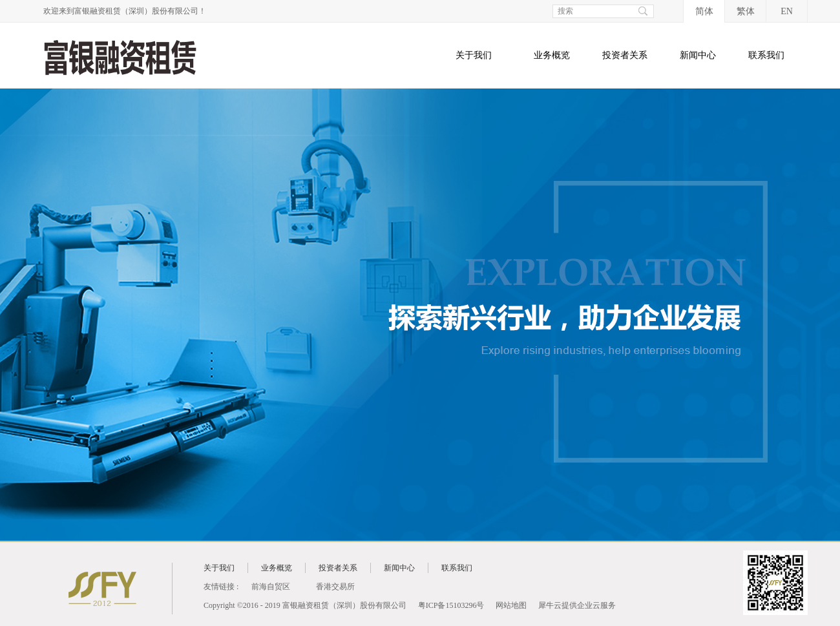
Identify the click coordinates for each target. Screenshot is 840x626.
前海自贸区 (271, 587)
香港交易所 (335, 587)
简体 (704, 11)
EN (787, 11)
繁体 (746, 11)
